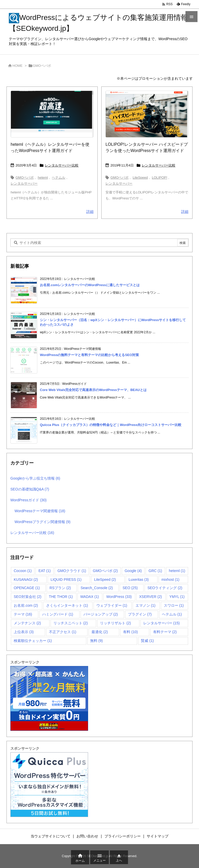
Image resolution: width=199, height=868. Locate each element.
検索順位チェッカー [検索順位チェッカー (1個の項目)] (33, 641)
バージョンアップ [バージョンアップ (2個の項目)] (101, 614)
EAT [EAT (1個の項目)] (44, 571)
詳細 (90, 212)
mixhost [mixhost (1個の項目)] (170, 580)
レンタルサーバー (24, 183)
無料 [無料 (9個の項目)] (97, 641)
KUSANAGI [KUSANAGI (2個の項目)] (26, 580)
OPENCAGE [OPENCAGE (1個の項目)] (27, 588)
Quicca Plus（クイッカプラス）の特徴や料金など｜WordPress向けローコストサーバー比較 (111, 425)
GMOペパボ (25, 178)
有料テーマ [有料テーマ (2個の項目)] (165, 632)
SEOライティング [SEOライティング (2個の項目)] (165, 588)
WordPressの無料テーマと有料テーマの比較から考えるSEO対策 (89, 355)
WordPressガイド (29, 500)
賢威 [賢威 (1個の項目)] (147, 641)
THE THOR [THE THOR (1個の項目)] (61, 597)
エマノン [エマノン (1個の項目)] (145, 605)
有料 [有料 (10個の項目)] (130, 632)
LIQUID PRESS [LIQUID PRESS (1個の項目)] (66, 580)
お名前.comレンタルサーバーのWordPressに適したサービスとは (90, 285)
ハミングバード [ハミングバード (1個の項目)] (58, 614)
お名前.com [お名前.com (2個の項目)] (26, 605)
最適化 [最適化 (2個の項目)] (100, 632)
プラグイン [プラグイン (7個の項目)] (140, 614)
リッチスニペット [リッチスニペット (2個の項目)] (71, 623)
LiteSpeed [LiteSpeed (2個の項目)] (105, 580)
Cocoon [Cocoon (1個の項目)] (23, 571)
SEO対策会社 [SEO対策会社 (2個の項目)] (28, 597)
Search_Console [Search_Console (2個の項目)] (97, 588)
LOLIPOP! (159, 178)
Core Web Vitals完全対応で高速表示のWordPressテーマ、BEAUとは (93, 390)
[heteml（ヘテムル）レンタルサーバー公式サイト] (52, 114)
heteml (43, 178)
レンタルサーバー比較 (62, 165)
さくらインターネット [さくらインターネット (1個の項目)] (67, 605)
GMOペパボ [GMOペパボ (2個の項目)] (105, 571)
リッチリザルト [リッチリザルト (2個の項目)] (115, 623)
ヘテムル (59, 178)
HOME (17, 66)
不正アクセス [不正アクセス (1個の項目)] (63, 632)
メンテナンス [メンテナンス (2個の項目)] (27, 623)
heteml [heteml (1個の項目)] (177, 571)
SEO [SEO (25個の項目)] (130, 588)
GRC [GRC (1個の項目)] (155, 571)
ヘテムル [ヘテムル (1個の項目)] (172, 614)
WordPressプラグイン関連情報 (42, 522)
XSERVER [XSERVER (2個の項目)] (151, 597)
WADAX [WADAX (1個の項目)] (90, 597)
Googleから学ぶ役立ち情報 (35, 478)
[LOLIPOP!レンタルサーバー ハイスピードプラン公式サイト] (147, 114)
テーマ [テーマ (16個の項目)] (23, 614)
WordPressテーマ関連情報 (40, 511)
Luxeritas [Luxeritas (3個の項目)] (139, 580)
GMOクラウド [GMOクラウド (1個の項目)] (72, 571)
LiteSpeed (140, 178)
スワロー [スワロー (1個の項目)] (174, 605)
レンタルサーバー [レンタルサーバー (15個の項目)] (162, 623)
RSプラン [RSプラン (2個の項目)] (60, 588)
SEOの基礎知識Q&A (30, 489)
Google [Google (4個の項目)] (133, 571)
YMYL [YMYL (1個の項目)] (177, 597)
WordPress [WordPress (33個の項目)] (119, 597)
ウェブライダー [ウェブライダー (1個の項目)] (112, 605)
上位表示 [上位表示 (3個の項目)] (24, 632)
